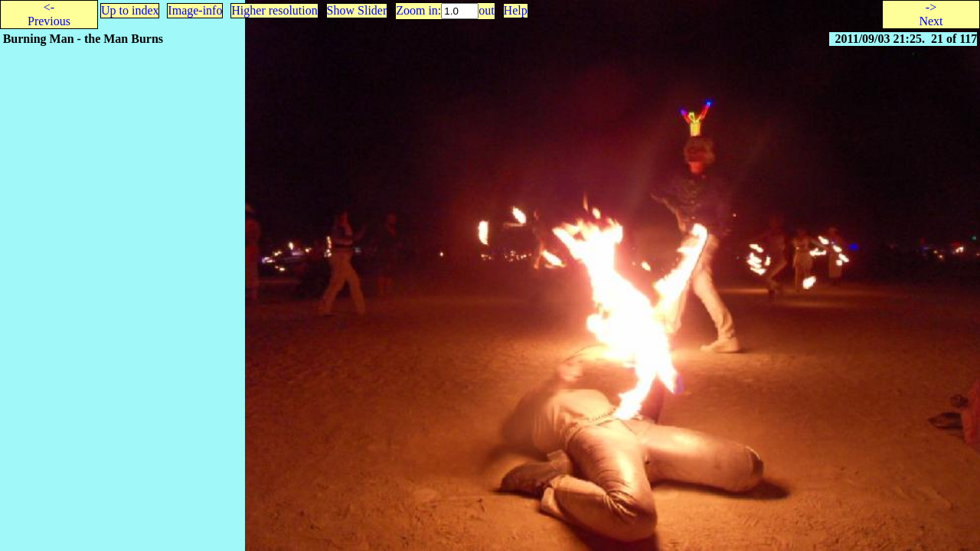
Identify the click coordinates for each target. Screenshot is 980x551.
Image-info (195, 10)
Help (516, 10)
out (486, 10)
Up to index (130, 10)
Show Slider (357, 10)
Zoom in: (418, 10)
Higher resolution (274, 10)
